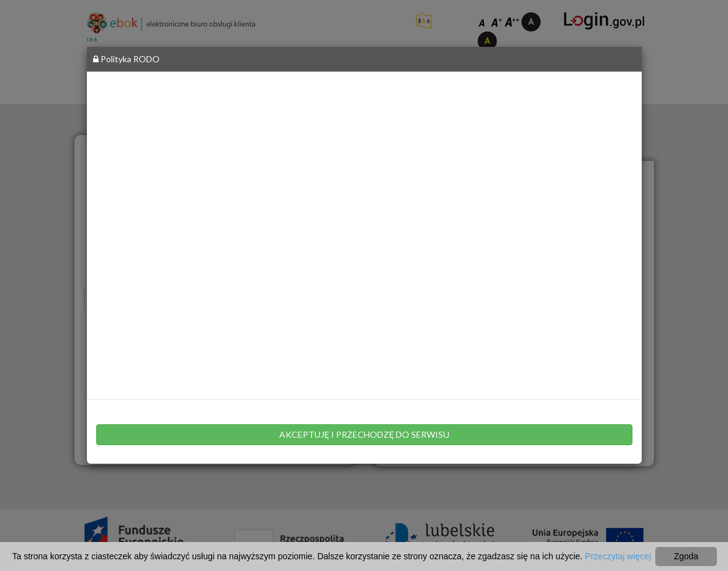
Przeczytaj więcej (618, 556)
